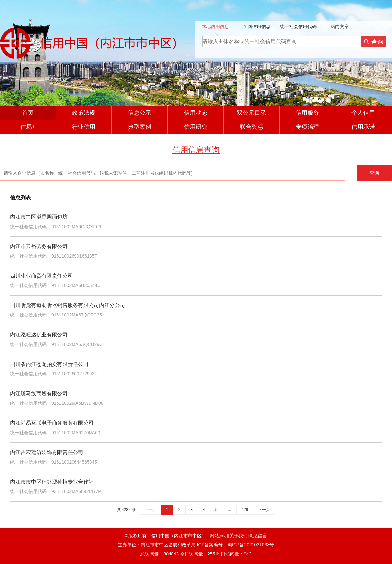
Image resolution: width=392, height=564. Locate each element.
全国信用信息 (257, 26)
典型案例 (139, 127)
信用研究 (196, 127)
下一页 (264, 510)
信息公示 (139, 113)
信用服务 (307, 113)
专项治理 (307, 127)
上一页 (150, 510)
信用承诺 (363, 127)
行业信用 (84, 127)
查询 (374, 173)
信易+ (28, 127)
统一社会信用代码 (298, 26)
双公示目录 (252, 113)
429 (245, 510)
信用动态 (196, 113)
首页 (28, 113)
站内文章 (340, 26)
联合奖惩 (252, 127)
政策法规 (84, 113)
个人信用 (363, 113)
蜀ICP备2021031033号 (251, 545)
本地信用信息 (215, 26)
